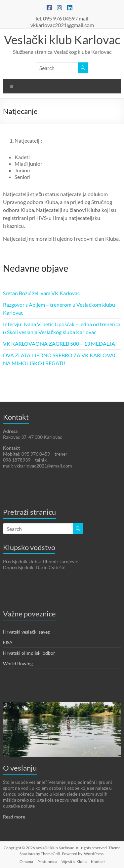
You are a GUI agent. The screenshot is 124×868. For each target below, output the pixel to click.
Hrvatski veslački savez (26, 632)
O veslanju (20, 768)
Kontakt (98, 862)
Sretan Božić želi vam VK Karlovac (41, 293)
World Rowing (18, 663)
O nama (26, 862)
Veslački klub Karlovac (62, 40)
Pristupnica (47, 862)
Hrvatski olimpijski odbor (29, 653)
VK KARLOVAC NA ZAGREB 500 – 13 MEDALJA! (60, 344)
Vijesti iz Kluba (74, 862)
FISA (8, 642)
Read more (14, 817)
